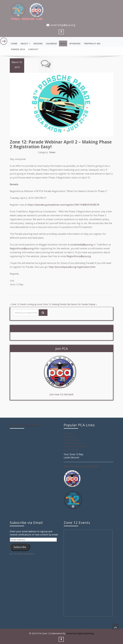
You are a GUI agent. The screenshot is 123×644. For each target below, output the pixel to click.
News (63, 43)
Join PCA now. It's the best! (81, 466)
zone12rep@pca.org (63, 25)
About (25, 43)
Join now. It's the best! (62, 394)
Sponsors (75, 43)
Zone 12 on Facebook (61, 329)
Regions (38, 43)
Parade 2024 (18, 49)
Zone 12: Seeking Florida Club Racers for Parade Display (69, 304)
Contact (33, 49)
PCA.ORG (68, 434)
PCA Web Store (72, 440)
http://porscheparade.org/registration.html (72, 267)
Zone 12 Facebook (25, 425)
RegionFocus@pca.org (22, 248)
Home (14, 43)
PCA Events (70, 437)
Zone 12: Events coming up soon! (27, 304)
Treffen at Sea (92, 43)
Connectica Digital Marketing (80, 633)
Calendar (51, 43)
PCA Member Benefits (76, 447)
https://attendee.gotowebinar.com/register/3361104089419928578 (63, 205)
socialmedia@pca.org (81, 245)
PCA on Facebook (73, 443)
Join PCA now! (71, 450)
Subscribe (20, 547)
